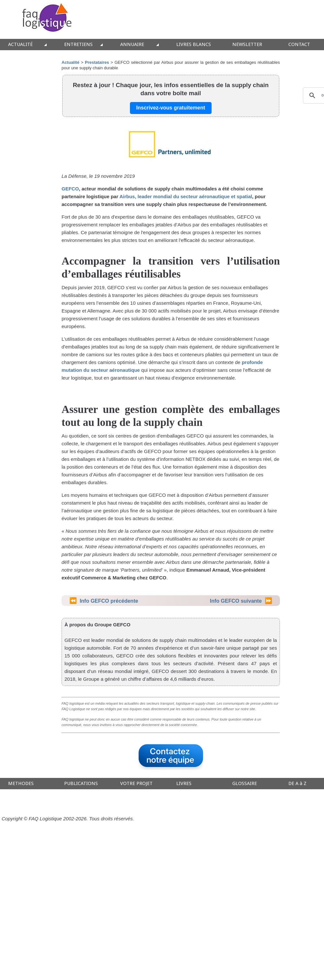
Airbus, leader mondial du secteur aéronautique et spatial (186, 196)
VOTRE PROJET (136, 784)
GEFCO (70, 189)
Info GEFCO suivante (236, 601)
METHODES (21, 784)
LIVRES (184, 784)
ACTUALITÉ (20, 45)
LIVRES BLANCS (194, 45)
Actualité (70, 62)
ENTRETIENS (78, 45)
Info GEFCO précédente (109, 601)
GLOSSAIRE (245, 784)
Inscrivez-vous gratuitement (171, 108)
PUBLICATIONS (81, 784)
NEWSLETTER (247, 45)
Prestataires (97, 62)
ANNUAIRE (132, 45)
